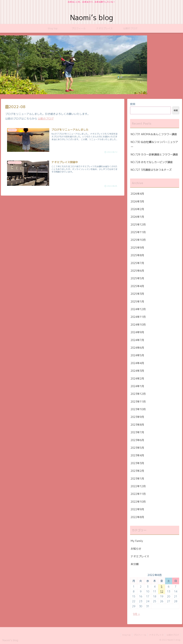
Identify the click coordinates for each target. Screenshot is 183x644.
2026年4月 (137, 194)
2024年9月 (137, 332)
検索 (133, 104)
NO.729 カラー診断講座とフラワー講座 (154, 154)
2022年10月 (138, 502)
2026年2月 (137, 209)
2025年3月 (137, 294)
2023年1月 (137, 479)
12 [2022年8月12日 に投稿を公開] (162, 591)
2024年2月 (137, 379)
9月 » (136, 614)
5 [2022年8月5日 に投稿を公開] (162, 587)
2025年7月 (137, 263)
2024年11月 (138, 317)
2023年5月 (137, 448)
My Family (137, 541)
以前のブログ (46, 119)
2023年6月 (137, 440)
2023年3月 (137, 463)
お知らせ (136, 549)
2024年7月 (137, 340)
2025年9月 (137, 248)
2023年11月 (138, 402)
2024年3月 (137, 371)
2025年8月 (137, 255)
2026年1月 (137, 217)
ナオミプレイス (140, 556)
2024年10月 (138, 325)
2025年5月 (137, 278)
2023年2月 (137, 471)
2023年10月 (138, 409)
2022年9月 (137, 509)
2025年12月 (138, 225)
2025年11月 (138, 232)
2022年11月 (138, 494)
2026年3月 (137, 202)
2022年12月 (138, 486)
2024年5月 (137, 355)
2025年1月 (137, 302)
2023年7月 (137, 432)
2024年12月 (138, 309)
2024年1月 (137, 386)
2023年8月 (137, 425)
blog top (127, 635)
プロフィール (140, 635)
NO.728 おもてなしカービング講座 (152, 162)
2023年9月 (137, 417)
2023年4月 (137, 455)
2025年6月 (137, 271)
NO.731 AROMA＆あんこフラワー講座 (154, 134)
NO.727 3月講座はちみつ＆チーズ (151, 170)
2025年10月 (138, 240)
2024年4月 (137, 363)
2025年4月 (137, 286)
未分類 (135, 564)
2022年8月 (137, 517)
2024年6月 (137, 348)
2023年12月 (138, 394)
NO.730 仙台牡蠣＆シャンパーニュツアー (154, 144)
